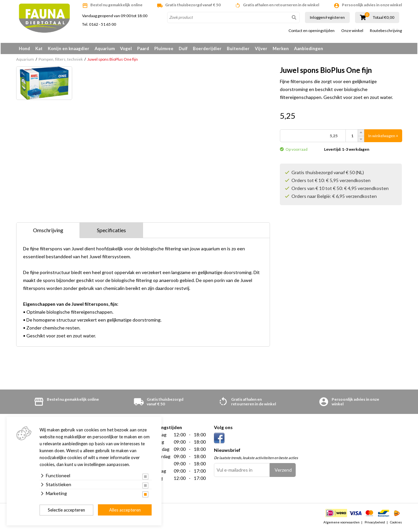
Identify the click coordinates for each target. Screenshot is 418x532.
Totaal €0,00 (384, 17)
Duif (183, 48)
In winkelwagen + (383, 137)
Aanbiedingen (309, 48)
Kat (39, 48)
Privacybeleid (375, 523)
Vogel (126, 48)
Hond (24, 48)
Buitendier (238, 48)
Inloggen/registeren (327, 17)
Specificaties (111, 231)
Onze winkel (352, 31)
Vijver (261, 48)
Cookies (396, 523)
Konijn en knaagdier (69, 48)
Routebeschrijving (386, 31)
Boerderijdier (207, 48)
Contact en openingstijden (312, 31)
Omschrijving (48, 231)
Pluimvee (164, 48)
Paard (143, 48)
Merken (281, 48)
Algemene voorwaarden (342, 523)
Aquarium (105, 48)
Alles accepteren (125, 510)
